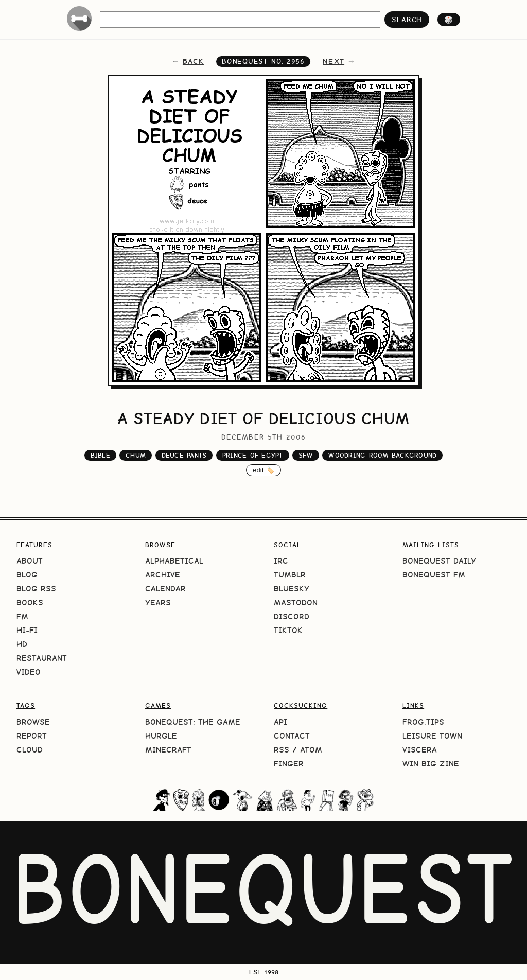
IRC (281, 561)
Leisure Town (432, 736)
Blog (27, 575)
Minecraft (168, 750)
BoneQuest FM (434, 575)
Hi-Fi (27, 630)
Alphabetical (174, 561)
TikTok (288, 630)
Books (30, 602)
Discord (292, 616)
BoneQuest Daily (439, 561)
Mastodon (296, 602)
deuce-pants (184, 455)
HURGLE (161, 736)
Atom (311, 750)
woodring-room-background (382, 455)
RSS (282, 750)
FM (22, 616)
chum (136, 455)
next (333, 61)
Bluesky (292, 589)
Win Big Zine (431, 764)
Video (29, 672)
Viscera (420, 750)
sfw (306, 455)
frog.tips (423, 722)
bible (100, 455)
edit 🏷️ (263, 470)
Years (158, 602)
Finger (289, 764)
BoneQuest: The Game (193, 722)
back (193, 61)
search (407, 20)
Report (32, 736)
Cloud (30, 750)
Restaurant (42, 658)
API (280, 722)
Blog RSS (36, 589)
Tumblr (290, 575)
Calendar (165, 589)
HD (22, 644)
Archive (163, 575)
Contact (292, 736)
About (30, 561)
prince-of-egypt (253, 455)
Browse (33, 722)
